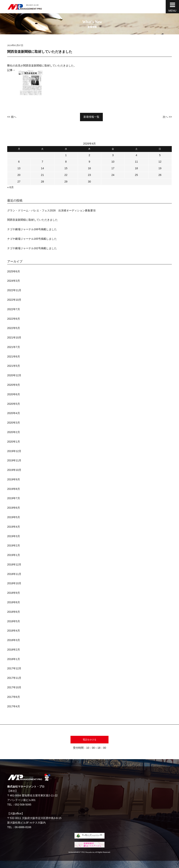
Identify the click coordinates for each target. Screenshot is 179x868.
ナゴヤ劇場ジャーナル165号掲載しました (32, 239)
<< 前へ (12, 117)
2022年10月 (14, 300)
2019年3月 (14, 536)
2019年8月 (14, 489)
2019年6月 (14, 508)
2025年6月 (14, 271)
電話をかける (89, 740)
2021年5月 (14, 366)
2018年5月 (14, 621)
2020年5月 (14, 404)
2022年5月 (14, 328)
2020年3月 (14, 423)
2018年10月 (14, 583)
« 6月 (10, 187)
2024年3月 (14, 281)
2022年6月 (14, 319)
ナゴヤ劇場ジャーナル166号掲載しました (32, 229)
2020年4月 (14, 413)
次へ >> (167, 117)
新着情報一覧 (91, 117)
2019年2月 (14, 545)
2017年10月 (14, 687)
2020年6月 (14, 394)
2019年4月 (14, 527)
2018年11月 (14, 574)
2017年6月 (14, 697)
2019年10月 (14, 470)
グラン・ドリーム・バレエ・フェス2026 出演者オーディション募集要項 (51, 210)
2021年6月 (14, 357)
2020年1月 (14, 442)
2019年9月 (14, 479)
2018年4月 (14, 631)
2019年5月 (14, 517)
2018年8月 (14, 602)
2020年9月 (14, 385)
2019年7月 (14, 498)
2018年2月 (14, 650)
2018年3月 (14, 640)
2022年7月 (14, 309)
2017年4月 (14, 706)
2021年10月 (14, 338)
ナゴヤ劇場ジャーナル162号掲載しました (32, 248)
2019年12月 (14, 451)
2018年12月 (14, 564)
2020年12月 (14, 375)
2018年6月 (14, 612)
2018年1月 (14, 659)
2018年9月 (14, 593)
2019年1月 (14, 555)
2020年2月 (14, 432)
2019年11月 (14, 460)
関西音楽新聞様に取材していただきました (32, 220)
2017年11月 (14, 678)
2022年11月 (14, 290)
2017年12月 (14, 668)
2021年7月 (14, 347)
